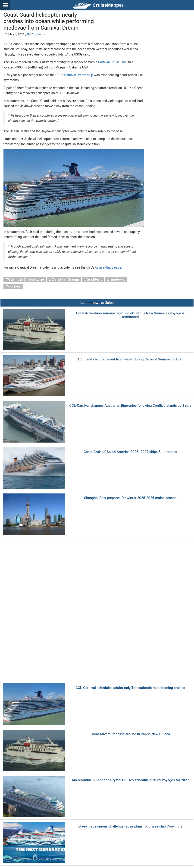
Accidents (36, 34)
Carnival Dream (65, 279)
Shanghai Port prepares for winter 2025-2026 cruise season (130, 498)
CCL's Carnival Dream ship (74, 75)
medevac (118, 279)
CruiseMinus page (108, 267)
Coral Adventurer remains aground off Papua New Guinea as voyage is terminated (130, 315)
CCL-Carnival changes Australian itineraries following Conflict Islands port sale (130, 406)
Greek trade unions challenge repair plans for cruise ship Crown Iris (130, 826)
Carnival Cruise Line (112, 62)
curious (15, 286)
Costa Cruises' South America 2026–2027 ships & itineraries (130, 452)
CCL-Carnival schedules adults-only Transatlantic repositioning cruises (130, 688)
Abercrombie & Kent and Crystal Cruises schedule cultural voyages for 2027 (130, 780)
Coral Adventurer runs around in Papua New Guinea (130, 734)
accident (94, 279)
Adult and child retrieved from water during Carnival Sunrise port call (130, 359)
